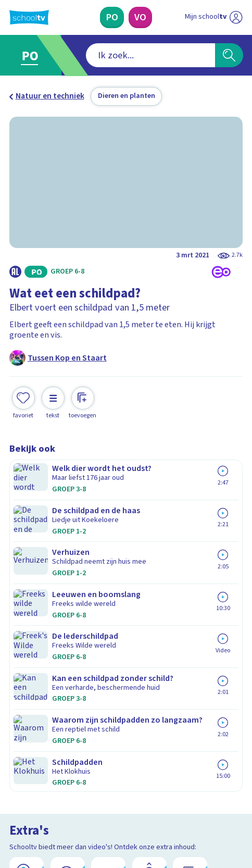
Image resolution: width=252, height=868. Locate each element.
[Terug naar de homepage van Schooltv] (29, 17)
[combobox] (112, 55)
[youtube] (83, 791)
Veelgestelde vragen (55, 607)
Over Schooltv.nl (45, 621)
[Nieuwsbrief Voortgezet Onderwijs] (177, 716)
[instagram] (37, 791)
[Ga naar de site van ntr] (204, 814)
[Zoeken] (229, 55)
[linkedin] (60, 791)
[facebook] (15, 791)
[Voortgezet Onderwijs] (140, 17)
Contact (27, 593)
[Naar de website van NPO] (236, 17)
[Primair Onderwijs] (112, 17)
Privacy (26, 635)
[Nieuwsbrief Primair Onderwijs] (75, 716)
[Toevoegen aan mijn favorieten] (23, 401)
